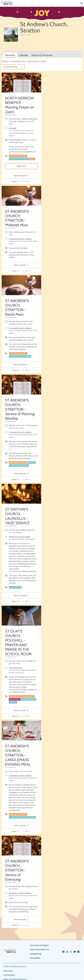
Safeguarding (36, 954)
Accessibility (35, 958)
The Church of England (39, 945)
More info (21, 166)
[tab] (21, 176)
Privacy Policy (8, 971)
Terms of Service (9, 975)
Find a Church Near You (39, 950)
